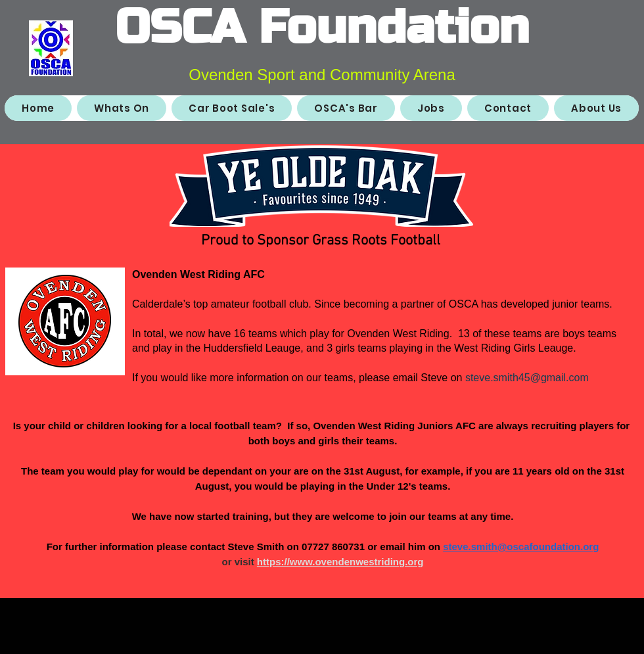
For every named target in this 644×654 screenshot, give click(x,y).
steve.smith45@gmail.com (527, 378)
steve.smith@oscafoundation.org (521, 547)
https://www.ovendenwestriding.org (340, 562)
